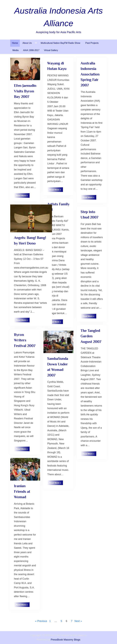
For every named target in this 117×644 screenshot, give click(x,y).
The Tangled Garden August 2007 (91, 336)
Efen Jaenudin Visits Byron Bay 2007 (25, 91)
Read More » (23, 196)
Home (15, 43)
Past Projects (92, 43)
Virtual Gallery (51, 50)
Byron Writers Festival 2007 (25, 340)
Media (16, 50)
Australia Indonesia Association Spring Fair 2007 (90, 74)
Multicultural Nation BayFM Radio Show (61, 43)
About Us (27, 43)
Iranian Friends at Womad (22, 491)
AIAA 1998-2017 (31, 50)
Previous (42, 621)
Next (77, 621)
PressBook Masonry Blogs (66, 640)
